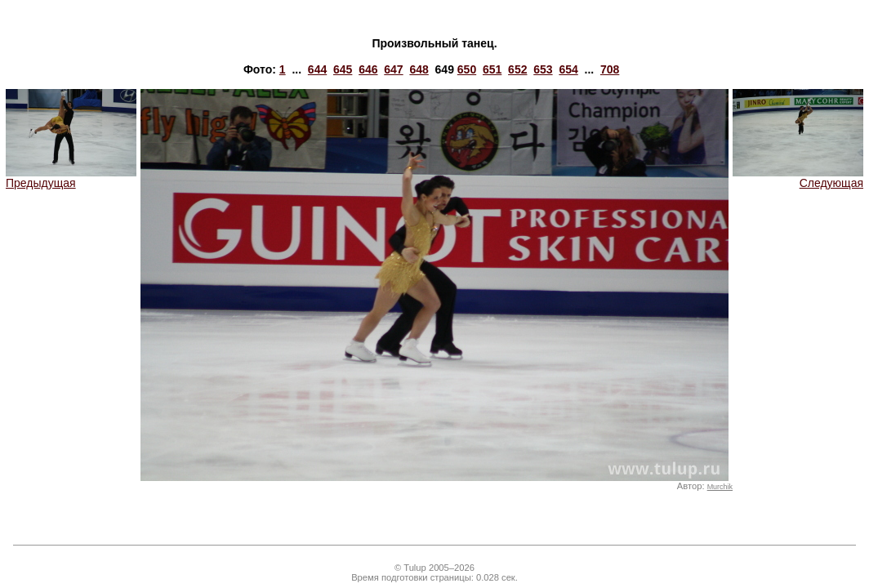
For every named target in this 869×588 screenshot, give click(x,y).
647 (393, 69)
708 (610, 69)
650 (467, 69)
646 (368, 69)
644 (317, 69)
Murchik (720, 487)
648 (419, 69)
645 (343, 69)
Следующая (798, 178)
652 (517, 69)
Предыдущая (71, 178)
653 (543, 69)
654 (568, 69)
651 (492, 69)
